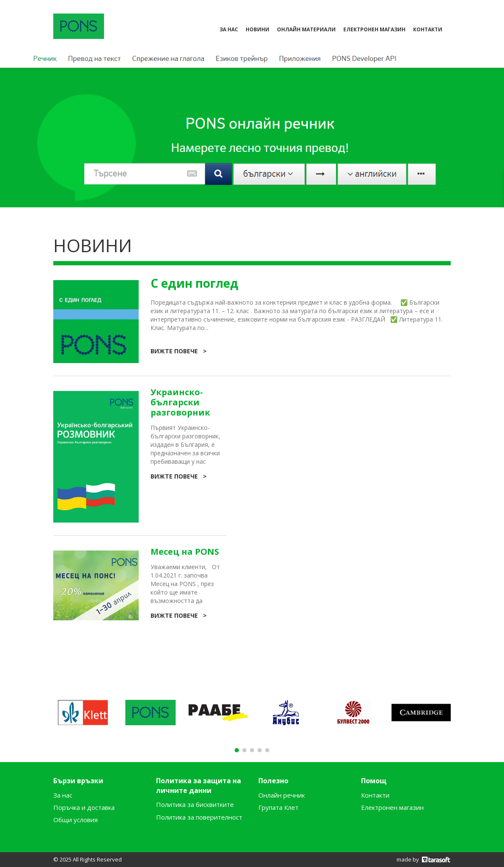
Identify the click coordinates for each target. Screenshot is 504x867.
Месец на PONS (185, 552)
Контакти (375, 795)
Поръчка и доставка (84, 807)
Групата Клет (278, 807)
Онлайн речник (282, 795)
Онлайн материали (306, 29)
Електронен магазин (392, 807)
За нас (229, 29)
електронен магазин (374, 29)
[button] (252, 203)
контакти (428, 29)
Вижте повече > (179, 351)
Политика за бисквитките (195, 804)
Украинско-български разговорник (180, 402)
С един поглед (194, 283)
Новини (257, 29)
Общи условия (75, 820)
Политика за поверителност (199, 817)
